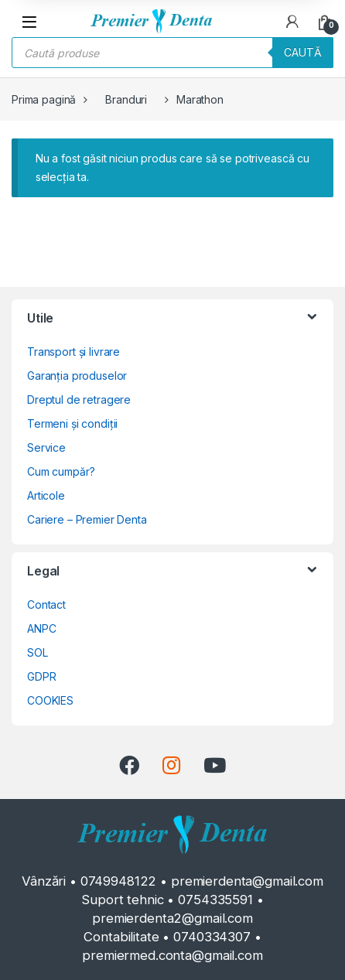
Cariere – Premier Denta (87, 519)
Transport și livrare (73, 352)
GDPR (41, 676)
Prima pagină (44, 99)
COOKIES (50, 700)
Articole (46, 495)
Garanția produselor (77, 376)
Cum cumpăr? (61, 471)
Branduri (126, 99)
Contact (46, 604)
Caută (303, 52)
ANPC (41, 628)
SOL (38, 652)
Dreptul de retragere (79, 400)
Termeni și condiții (72, 423)
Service (46, 447)
